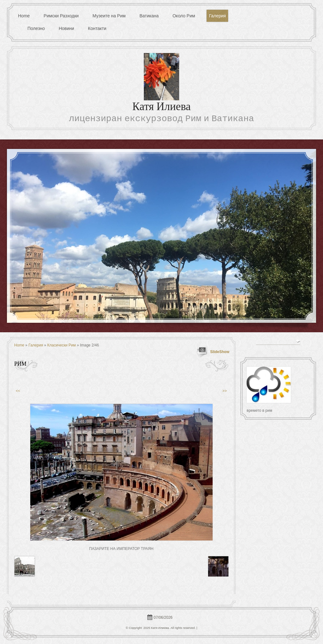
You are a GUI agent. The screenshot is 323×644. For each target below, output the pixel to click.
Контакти (97, 28)
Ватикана (149, 16)
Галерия (217, 16)
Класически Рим (62, 345)
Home (24, 16)
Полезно (36, 28)
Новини (66, 28)
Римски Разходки (61, 16)
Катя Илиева (161, 107)
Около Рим (184, 16)
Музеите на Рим (109, 16)
